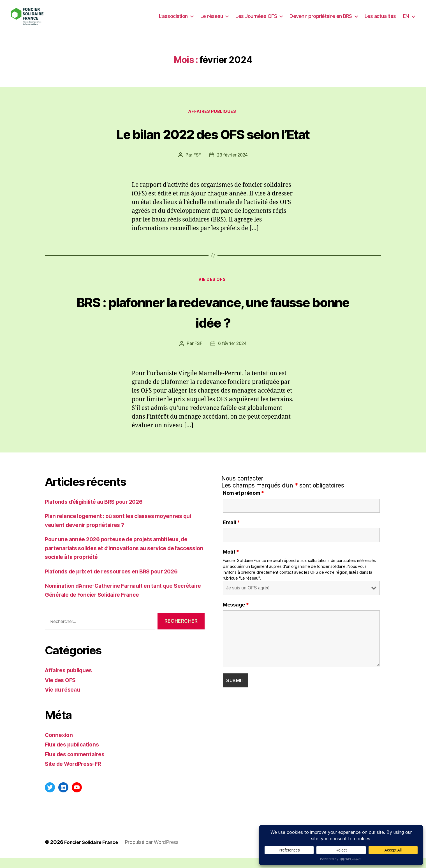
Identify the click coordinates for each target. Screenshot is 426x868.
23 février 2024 (232, 164)
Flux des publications (75, 754)
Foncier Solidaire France (94, 852)
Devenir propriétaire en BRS (321, 20)
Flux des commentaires (77, 764)
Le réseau (212, 20)
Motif (231, 562)
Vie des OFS (213, 290)
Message (236, 615)
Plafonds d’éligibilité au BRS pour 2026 (99, 512)
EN (406, 20)
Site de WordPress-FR (76, 774)
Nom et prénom (243, 503)
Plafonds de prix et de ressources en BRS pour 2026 (118, 581)
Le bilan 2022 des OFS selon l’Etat (213, 142)
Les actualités (380, 20)
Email (231, 533)
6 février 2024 (232, 354)
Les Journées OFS (256, 20)
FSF (196, 164)
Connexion (60, 745)
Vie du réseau (64, 700)
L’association (173, 20)
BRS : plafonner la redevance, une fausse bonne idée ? (213, 321)
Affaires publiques (213, 121)
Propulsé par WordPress (157, 852)
